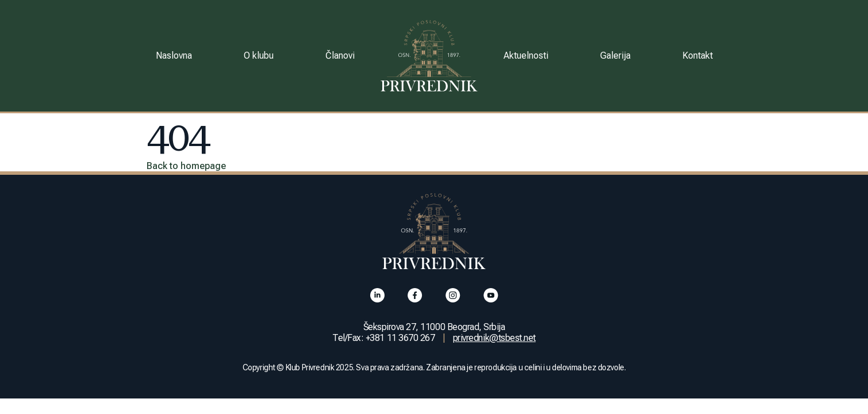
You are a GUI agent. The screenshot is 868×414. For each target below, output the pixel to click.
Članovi (340, 55)
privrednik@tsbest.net (494, 338)
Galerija (615, 55)
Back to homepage (186, 166)
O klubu (259, 55)
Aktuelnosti (526, 55)
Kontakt (698, 55)
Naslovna (174, 55)
